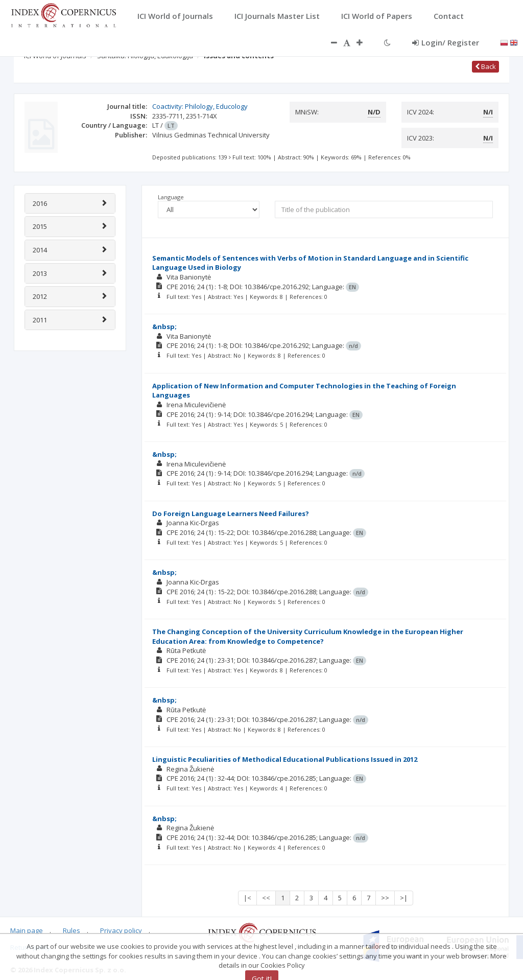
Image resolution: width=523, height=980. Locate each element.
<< (266, 898)
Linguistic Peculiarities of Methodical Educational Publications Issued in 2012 (285, 759)
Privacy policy (121, 930)
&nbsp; (164, 326)
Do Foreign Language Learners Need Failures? (231, 514)
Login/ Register (446, 42)
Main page (27, 930)
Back (485, 66)
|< (247, 898)
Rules (72, 930)
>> (385, 898)
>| (404, 898)
